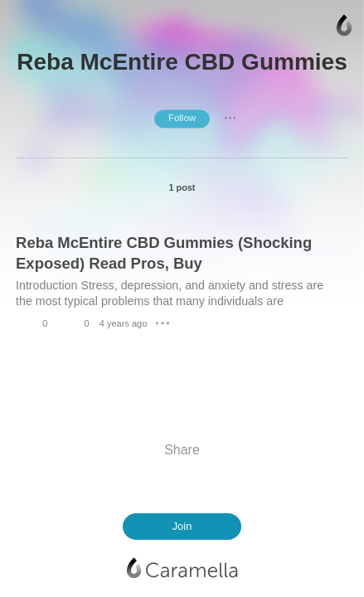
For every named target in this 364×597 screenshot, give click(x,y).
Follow (182, 118)
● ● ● (231, 119)
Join (182, 526)
